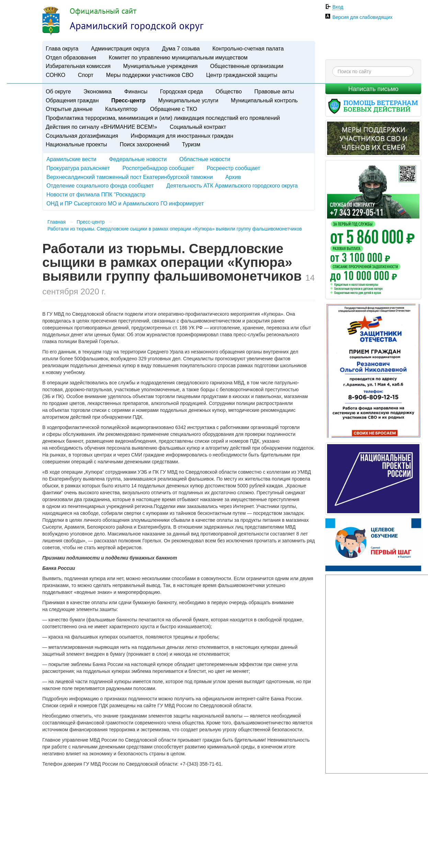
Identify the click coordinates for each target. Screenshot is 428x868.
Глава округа (62, 48)
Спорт (86, 75)
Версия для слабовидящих (362, 17)
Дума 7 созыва (181, 48)
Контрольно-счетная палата (248, 48)
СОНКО (55, 75)
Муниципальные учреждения (160, 66)
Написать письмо (373, 89)
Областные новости (205, 159)
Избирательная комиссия (78, 66)
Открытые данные (69, 109)
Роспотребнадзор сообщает (158, 168)
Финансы (136, 91)
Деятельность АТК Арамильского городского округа (232, 185)
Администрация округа (120, 48)
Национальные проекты (76, 144)
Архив (233, 177)
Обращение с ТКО (173, 109)
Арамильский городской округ (137, 25)
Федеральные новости (138, 159)
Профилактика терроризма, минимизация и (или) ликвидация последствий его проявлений (163, 118)
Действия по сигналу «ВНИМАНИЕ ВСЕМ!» (101, 127)
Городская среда (181, 91)
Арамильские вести (71, 159)
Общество (229, 91)
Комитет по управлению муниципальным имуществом (178, 57)
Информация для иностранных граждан (182, 136)
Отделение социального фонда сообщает (100, 185)
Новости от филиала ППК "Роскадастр (96, 194)
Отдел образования (71, 57)
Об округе (58, 91)
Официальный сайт (103, 11)
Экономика (97, 91)
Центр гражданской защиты (242, 75)
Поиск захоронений (145, 144)
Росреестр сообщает (233, 168)
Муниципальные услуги (188, 100)
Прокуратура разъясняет (78, 168)
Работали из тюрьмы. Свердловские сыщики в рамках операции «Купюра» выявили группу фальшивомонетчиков (175, 229)
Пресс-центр (128, 100)
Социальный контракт (198, 127)
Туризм (191, 144)
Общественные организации (247, 66)
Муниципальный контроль (264, 100)
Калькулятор (121, 109)
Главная (56, 222)
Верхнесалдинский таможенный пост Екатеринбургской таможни (130, 177)
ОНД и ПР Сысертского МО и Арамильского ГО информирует (125, 203)
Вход (338, 7)
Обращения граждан (72, 100)
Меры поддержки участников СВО (150, 75)
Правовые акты (274, 91)
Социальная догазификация (82, 136)
